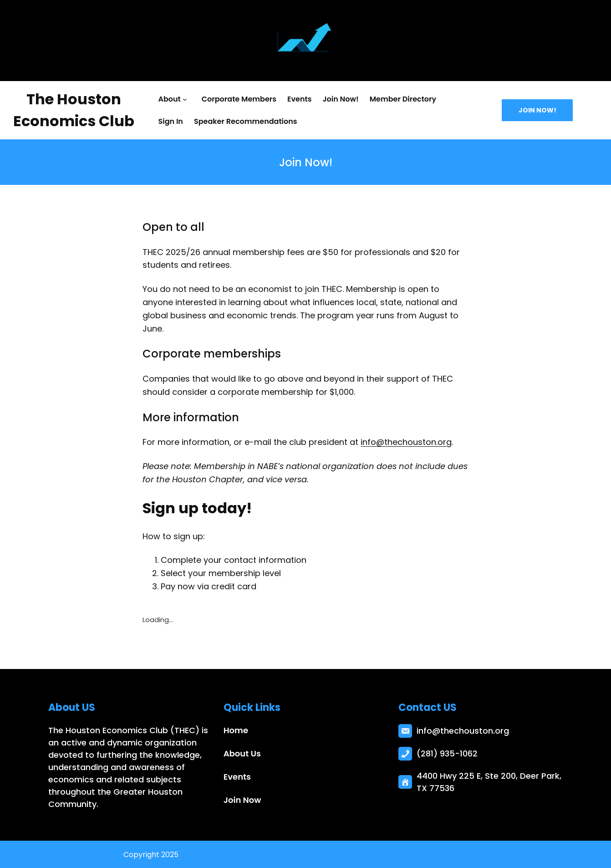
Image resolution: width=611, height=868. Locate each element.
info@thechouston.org (406, 442)
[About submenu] (187, 99)
